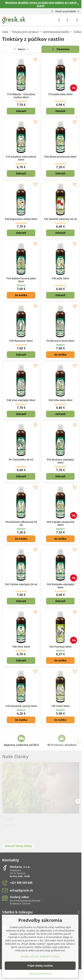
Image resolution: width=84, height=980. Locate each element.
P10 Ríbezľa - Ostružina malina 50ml (21, 96)
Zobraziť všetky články (18, 846)
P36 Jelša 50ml (60, 278)
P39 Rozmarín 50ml (21, 341)
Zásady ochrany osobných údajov (40, 956)
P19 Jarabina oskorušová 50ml (21, 158)
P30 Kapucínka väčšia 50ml (21, 219)
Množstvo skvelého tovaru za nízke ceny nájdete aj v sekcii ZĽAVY (41, 4)
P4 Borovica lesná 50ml (60, 341)
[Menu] (77, 20)
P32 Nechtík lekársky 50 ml (60, 219)
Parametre (60, 49)
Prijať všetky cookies (40, 966)
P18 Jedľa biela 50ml (60, 94)
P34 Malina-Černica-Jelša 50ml (21, 280)
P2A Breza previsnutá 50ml (60, 157)
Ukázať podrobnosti (40, 974)
